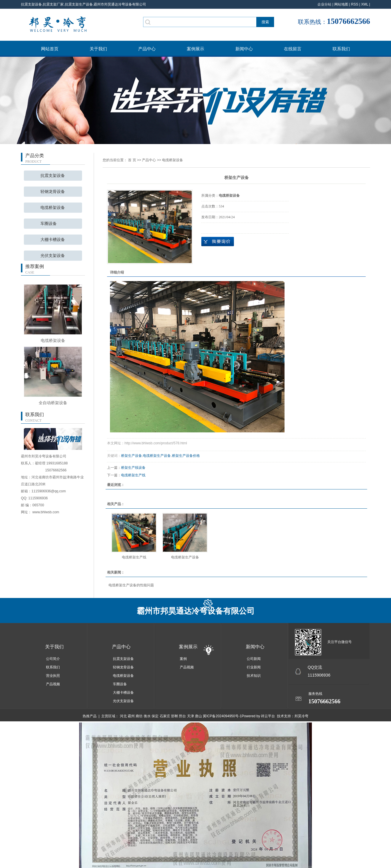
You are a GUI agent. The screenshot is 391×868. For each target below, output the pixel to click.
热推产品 (90, 716)
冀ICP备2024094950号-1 (222, 716)
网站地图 (341, 4)
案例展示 (195, 49)
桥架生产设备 (131, 456)
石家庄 (165, 716)
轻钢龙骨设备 (53, 192)
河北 (123, 716)
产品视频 (53, 684)
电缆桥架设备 (53, 208)
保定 (155, 716)
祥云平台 (268, 716)
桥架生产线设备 (133, 468)
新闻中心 (244, 49)
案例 (183, 659)
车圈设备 (49, 224)
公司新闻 (254, 659)
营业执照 (53, 676)
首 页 (132, 160)
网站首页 (50, 49)
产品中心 (147, 49)
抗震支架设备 (53, 176)
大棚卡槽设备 (53, 240)
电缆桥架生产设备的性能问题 (131, 585)
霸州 (131, 716)
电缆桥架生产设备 (157, 456)
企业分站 (324, 4)
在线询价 (218, 242)
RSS (355, 4)
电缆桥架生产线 (133, 475)
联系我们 (341, 49)
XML (365, 4)
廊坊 (139, 716)
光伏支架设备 (53, 256)
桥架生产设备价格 (186, 456)
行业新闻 (254, 667)
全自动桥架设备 (53, 403)
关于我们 (98, 49)
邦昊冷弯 (301, 716)
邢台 (182, 716)
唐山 (198, 716)
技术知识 (254, 676)
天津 (191, 716)
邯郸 (175, 716)
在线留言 (293, 49)
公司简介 (53, 659)
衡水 (147, 716)
